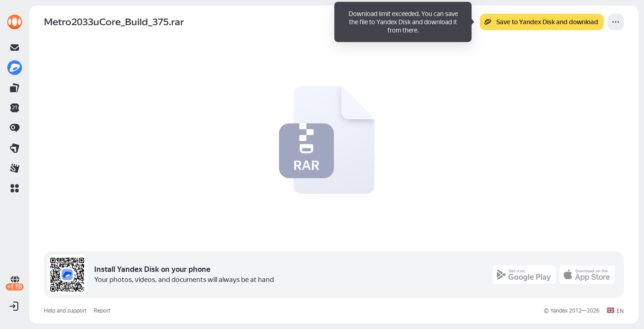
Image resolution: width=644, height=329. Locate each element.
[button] (15, 188)
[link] (15, 22)
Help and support (65, 311)
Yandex (559, 311)
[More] (616, 22)
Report (102, 311)
